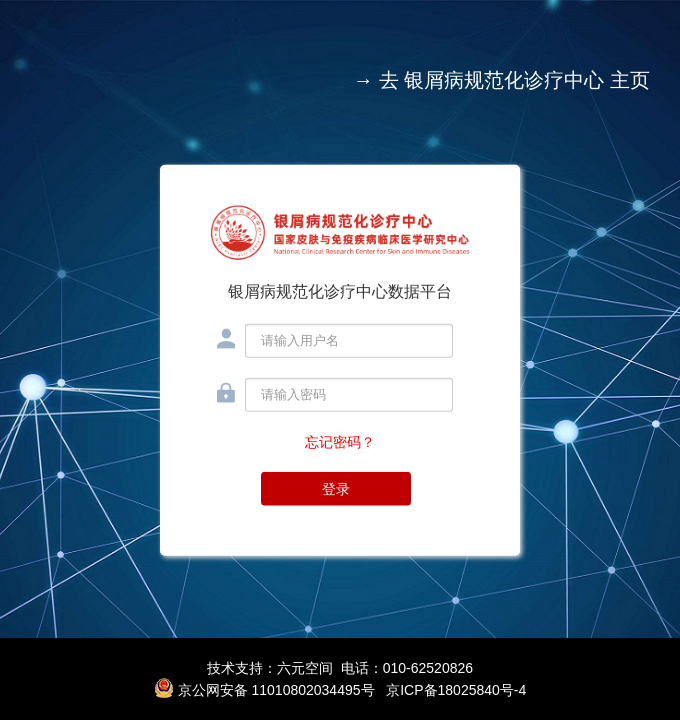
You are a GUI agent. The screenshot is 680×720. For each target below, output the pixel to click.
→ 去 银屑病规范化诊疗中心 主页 (501, 80)
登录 (336, 488)
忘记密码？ (340, 441)
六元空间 (305, 668)
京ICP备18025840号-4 (456, 690)
